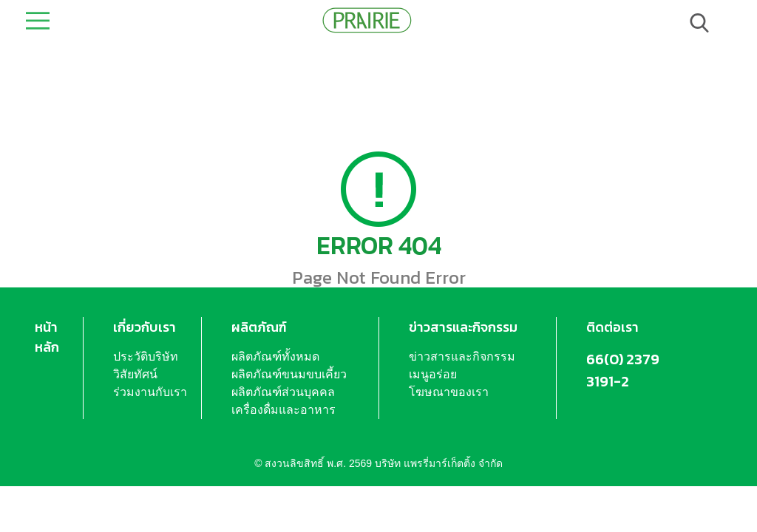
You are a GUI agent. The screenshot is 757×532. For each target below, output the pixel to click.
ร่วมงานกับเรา (150, 392)
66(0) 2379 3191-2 (623, 370)
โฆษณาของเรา (449, 392)
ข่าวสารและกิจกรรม (463, 327)
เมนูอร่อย (433, 374)
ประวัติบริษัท (146, 357)
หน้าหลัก (47, 337)
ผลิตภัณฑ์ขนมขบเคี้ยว (289, 374)
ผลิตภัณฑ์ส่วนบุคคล (283, 392)
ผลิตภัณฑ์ (259, 327)
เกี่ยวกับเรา (145, 327)
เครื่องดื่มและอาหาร (284, 410)
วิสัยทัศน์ (135, 374)
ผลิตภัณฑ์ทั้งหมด (275, 357)
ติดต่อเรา (612, 327)
